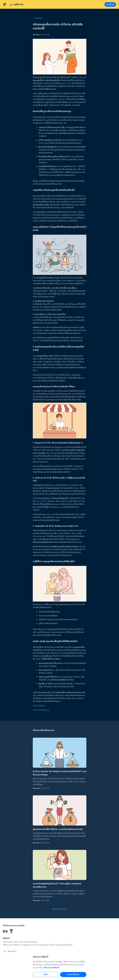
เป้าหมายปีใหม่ (41, 501)
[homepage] (16, 4)
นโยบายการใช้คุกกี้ (51, 968)
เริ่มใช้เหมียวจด (39, 706)
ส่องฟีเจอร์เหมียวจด (41, 710)
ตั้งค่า (46, 974)
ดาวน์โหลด (110, 4)
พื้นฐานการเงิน (66, 83)
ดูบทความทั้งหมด (59, 909)
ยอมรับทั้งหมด (73, 974)
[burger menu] (5, 5)
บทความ (37, 18)
